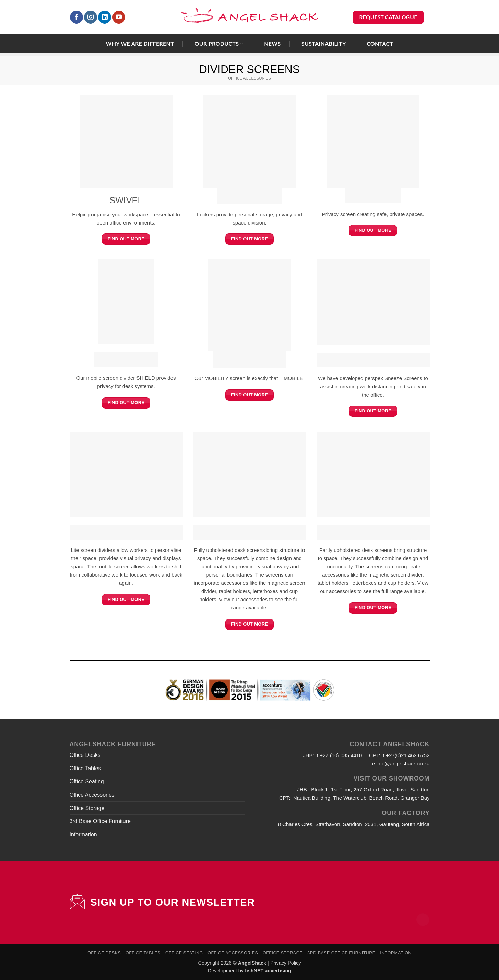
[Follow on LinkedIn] (105, 17)
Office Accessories (92, 795)
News (272, 44)
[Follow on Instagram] (91, 17)
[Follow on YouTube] (119, 17)
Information (83, 834)
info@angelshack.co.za (403, 764)
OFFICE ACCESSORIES (249, 78)
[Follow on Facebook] (76, 17)
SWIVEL (126, 200)
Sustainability (324, 44)
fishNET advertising (268, 971)
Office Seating (87, 781)
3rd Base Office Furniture (100, 821)
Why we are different (140, 44)
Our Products (219, 43)
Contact (380, 44)
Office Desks (85, 755)
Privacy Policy (286, 963)
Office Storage (87, 808)
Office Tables (85, 768)
